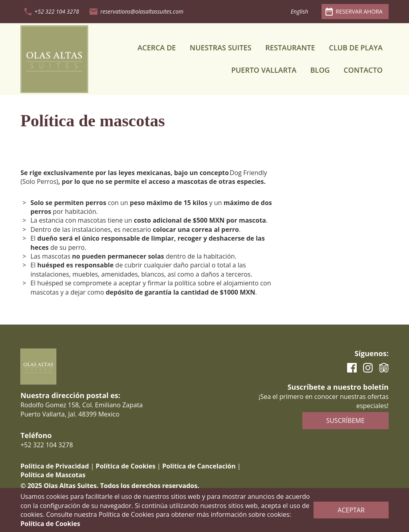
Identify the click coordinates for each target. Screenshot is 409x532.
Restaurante (290, 48)
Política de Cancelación (199, 466)
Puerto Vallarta (264, 70)
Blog (320, 70)
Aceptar (351, 510)
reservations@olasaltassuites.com (142, 11)
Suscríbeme (345, 420)
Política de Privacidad (55, 466)
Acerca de (157, 48)
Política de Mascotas (53, 475)
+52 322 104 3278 (57, 11)
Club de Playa (355, 48)
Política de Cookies (126, 466)
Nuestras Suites (220, 48)
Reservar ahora (359, 11)
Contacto (363, 70)
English (300, 11)
